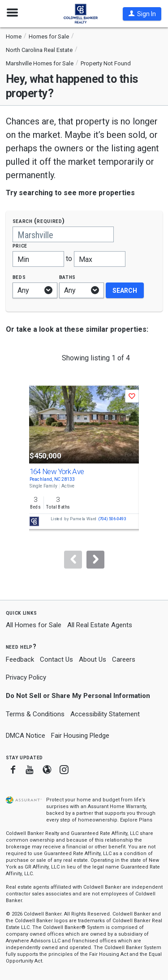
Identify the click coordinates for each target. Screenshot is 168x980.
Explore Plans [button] (136, 820)
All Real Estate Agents (100, 625)
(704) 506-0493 (112, 519)
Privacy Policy (26, 677)
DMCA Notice (26, 736)
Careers (124, 659)
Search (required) (39, 221)
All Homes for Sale (34, 625)
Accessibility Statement (105, 714)
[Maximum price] (100, 259)
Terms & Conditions (35, 714)
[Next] (95, 560)
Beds (19, 277)
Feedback (20, 660)
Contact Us (56, 659)
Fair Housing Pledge (80, 736)
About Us (93, 659)
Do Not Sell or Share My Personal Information (78, 696)
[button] (142, 14)
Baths (68, 277)
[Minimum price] (38, 259)
